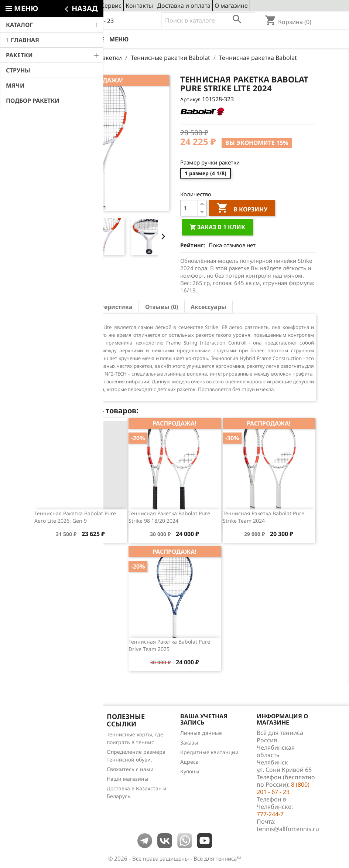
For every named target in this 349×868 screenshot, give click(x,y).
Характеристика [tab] (107, 307)
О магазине (231, 6)
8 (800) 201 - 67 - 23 (87, 21)
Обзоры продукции (58, 773)
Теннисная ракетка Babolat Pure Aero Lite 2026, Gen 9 (75, 517)
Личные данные (201, 733)
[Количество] (189, 208)
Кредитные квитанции (209, 752)
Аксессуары (208, 307)
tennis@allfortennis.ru (288, 829)
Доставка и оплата (184, 6)
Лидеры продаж (54, 754)
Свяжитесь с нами (130, 769)
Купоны (190, 771)
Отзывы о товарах (57, 763)
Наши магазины (128, 779)
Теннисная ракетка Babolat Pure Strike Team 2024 (264, 517)
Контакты (139, 6)
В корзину (242, 209)
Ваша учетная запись (204, 719)
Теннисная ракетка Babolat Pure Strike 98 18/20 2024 (169, 517)
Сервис (111, 6)
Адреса (189, 762)
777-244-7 (270, 814)
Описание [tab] (55, 307)
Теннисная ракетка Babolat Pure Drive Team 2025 (169, 645)
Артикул (190, 99)
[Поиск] (208, 20)
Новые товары (52, 744)
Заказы (189, 742)
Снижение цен (52, 734)
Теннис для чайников (61, 782)
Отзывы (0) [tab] (162, 307)
